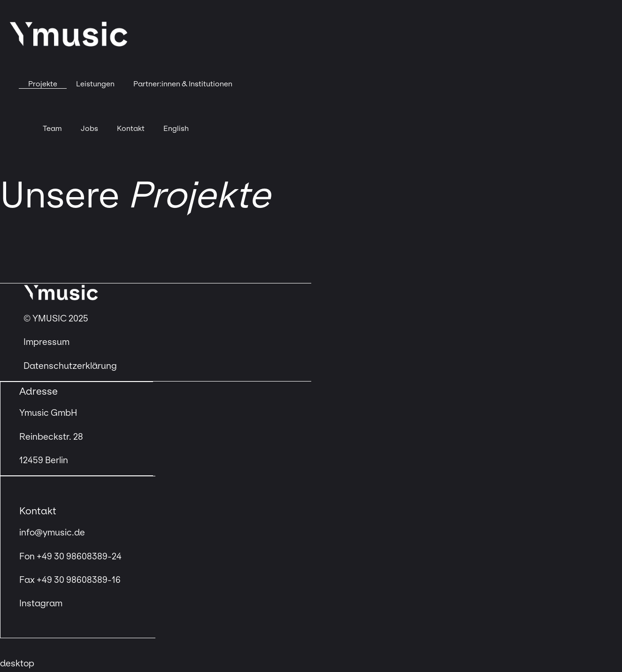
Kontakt (131, 128)
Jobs (89, 128)
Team (52, 128)
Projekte (43, 84)
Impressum (47, 342)
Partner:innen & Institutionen (183, 84)
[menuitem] (176, 129)
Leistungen (95, 84)
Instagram (41, 603)
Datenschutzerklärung (70, 366)
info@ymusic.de (52, 533)
